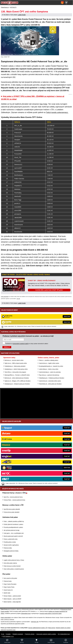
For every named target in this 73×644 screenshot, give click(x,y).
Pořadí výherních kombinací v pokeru (13, 524)
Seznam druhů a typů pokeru (11, 545)
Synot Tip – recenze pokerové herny (13, 497)
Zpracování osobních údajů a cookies (46, 634)
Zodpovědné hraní (26, 614)
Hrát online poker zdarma (10, 563)
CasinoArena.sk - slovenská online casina (50, 381)
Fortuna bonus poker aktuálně (11, 512)
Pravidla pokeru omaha (10, 542)
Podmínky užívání (30, 634)
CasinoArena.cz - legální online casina (49, 363)
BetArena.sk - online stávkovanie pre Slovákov (17, 378)
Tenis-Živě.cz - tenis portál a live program (15, 372)
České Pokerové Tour (17, 266)
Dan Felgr (43, 104)
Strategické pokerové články (11, 551)
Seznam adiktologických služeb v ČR (38, 628)
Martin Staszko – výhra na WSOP (12, 599)
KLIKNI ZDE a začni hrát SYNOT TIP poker (49, 290)
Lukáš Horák (22, 15)
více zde (18, 299)
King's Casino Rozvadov (10, 584)
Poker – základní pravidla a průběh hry (14, 521)
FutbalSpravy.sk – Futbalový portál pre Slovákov (52, 378)
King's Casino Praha (9, 587)
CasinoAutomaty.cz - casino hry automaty (50, 372)
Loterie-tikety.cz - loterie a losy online (49, 369)
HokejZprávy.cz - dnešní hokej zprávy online (16, 369)
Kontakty (8, 634)
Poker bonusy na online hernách (12, 566)
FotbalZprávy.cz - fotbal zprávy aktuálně (15, 366)
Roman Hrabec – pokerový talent (12, 596)
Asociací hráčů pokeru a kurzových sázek (51, 614)
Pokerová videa (8, 548)
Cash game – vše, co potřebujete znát (14, 533)
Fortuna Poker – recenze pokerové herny (14, 500)
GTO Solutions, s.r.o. (8, 636)
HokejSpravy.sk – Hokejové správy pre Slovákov (17, 384)
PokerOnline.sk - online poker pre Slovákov (50, 384)
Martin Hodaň (37, 242)
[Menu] (71, 3)
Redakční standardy (18, 634)
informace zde (35, 622)
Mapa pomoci (52, 628)
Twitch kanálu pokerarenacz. (57, 112)
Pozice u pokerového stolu (11, 539)
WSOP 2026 (7, 593)
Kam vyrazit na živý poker (10, 578)
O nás (3, 634)
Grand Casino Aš (8, 590)
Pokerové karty (8, 581)
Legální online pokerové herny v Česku (14, 560)
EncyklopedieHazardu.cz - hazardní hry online (51, 366)
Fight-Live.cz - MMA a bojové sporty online (16, 363)
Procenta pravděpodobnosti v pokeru (13, 527)
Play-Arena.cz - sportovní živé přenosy (49, 375)
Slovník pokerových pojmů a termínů (13, 536)
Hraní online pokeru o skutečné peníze (14, 569)
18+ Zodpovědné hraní (64, 634)
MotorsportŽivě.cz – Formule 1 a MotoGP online (17, 375)
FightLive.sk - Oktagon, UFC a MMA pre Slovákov (18, 381)
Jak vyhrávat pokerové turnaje (12, 530)
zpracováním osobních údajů (20, 344)
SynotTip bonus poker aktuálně (12, 509)
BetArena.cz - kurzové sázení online (14, 360)
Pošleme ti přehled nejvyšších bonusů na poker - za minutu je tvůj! (28, 336)
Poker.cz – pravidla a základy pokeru (49, 360)
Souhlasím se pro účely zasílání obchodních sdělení (27, 344)
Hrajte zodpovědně (5, 297)
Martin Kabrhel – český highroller (12, 602)
